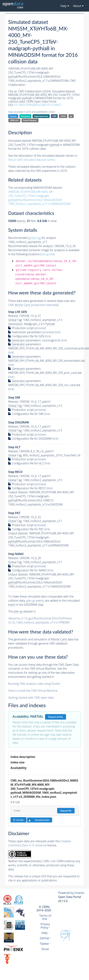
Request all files (56, 717)
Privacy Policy (45, 926)
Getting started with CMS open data (31, 698)
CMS (54, 116)
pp (71, 116)
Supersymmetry (41, 116)
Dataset (13, 116)
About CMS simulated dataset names (32, 160)
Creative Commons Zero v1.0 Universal (40, 843)
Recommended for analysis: (32, 238)
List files (18, 820)
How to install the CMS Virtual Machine (33, 691)
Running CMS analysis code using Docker (34, 684)
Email (45, 949)
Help (44, 933)
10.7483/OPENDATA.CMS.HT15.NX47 (37, 105)
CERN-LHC (14, 120)
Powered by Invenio (71, 893)
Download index (38, 820)
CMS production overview (33, 305)
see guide (47, 254)
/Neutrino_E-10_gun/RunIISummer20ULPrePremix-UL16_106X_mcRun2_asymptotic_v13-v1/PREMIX (40, 620)
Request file (66, 811)
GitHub (44, 938)
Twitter (45, 944)
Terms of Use (45, 917)
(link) (58, 332)
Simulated (25, 116)
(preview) (40, 328)
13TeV (63, 116)
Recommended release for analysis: (31, 246)
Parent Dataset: (30, 120)
